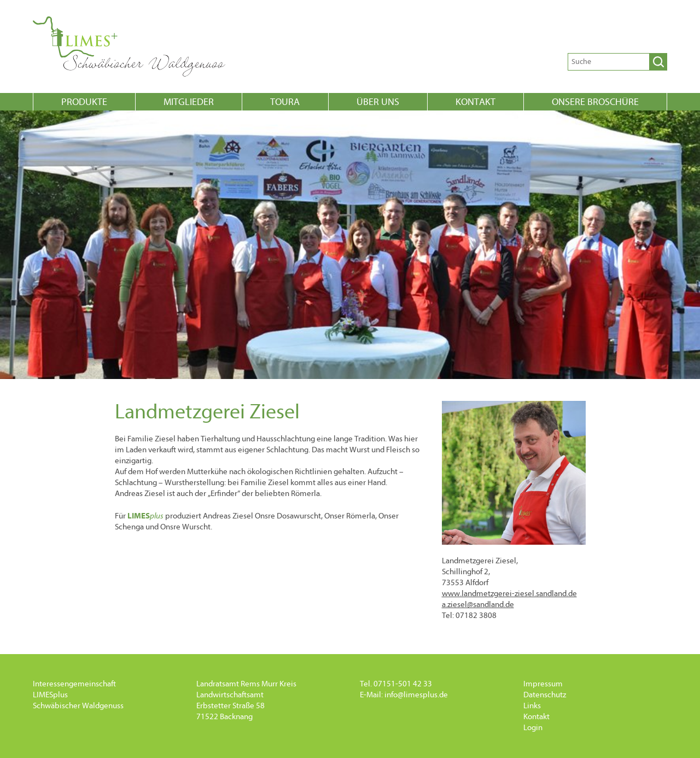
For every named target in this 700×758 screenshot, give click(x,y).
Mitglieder (189, 102)
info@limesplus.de (416, 695)
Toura (285, 102)
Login (533, 728)
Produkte (84, 102)
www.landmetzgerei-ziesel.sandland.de (509, 594)
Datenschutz (545, 695)
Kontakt (476, 102)
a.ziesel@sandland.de (478, 605)
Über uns (378, 102)
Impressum (543, 684)
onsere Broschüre (595, 102)
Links (532, 706)
